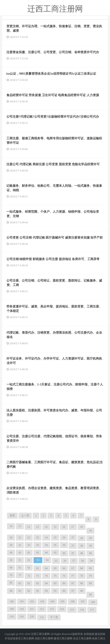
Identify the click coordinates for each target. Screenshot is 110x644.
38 (82, 546)
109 (12, 609)
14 (46, 527)
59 (91, 561)
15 (55, 527)
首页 (12, 516)
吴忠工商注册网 (82, 638)
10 (11, 526)
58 (82, 561)
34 (46, 545)
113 (52, 609)
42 (29, 553)
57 (74, 561)
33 (37, 545)
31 (20, 545)
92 (29, 591)
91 (20, 591)
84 (46, 583)
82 (29, 583)
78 (82, 576)
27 (73, 537)
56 (65, 561)
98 (82, 591)
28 (82, 538)
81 (20, 583)
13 (37, 527)
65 (55, 568)
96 (64, 591)
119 (22, 617)
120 (32, 617)
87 (73, 583)
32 (29, 545)
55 (56, 561)
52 (29, 560)
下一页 (54, 617)
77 (73, 576)
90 (11, 591)
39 (90, 546)
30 (11, 545)
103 (42, 601)
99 (90, 595)
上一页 (25, 516)
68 (82, 568)
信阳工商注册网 (44, 638)
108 (93, 602)
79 (90, 576)
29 (90, 538)
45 (55, 553)
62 (29, 568)
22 (29, 537)
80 (11, 583)
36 (64, 545)
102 (32, 601)
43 (37, 553)
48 (82, 553)
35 (55, 545)
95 (55, 591)
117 (92, 610)
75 (55, 576)
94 (46, 591)
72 (29, 576)
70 (11, 575)
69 (90, 568)
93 (37, 591)
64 (46, 568)
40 (11, 553)
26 (64, 537)
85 (55, 583)
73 (37, 576)
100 (12, 601)
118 (12, 617)
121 (42, 617)
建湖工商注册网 (63, 638)
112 (42, 609)
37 (73, 546)
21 (20, 537)
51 (20, 560)
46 (64, 553)
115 (72, 610)
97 (73, 591)
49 (90, 553)
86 (64, 583)
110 (22, 609)
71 (20, 575)
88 (82, 583)
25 (55, 537)
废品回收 (100, 634)
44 (46, 553)
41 (20, 553)
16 (64, 527)
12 (29, 527)
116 (82, 610)
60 (11, 568)
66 (64, 568)
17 (73, 527)
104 (52, 601)
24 (46, 537)
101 (22, 601)
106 (73, 601)
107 (83, 601)
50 (11, 560)
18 (82, 527)
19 (90, 531)
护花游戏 (10, 638)
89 (90, 583)
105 (62, 601)
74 (46, 576)
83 (37, 583)
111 (32, 609)
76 (64, 576)
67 (73, 568)
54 (47, 560)
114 (62, 609)
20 (11, 537)
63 (37, 568)
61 (20, 568)
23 (37, 537)
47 (73, 553)
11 (20, 526)
